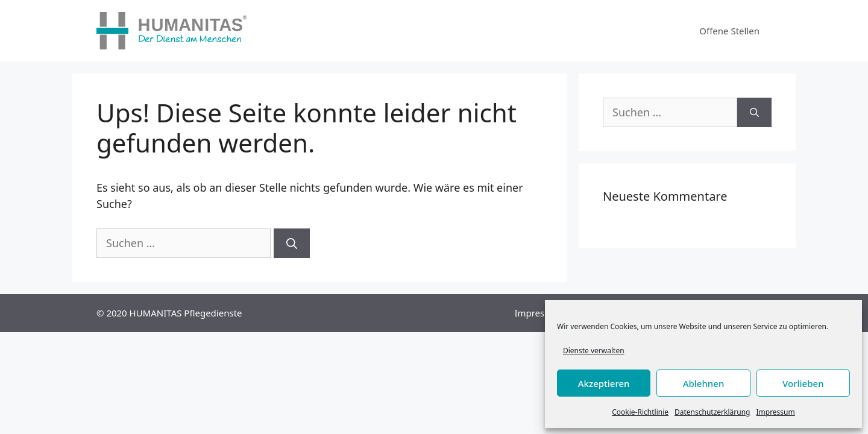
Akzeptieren (604, 383)
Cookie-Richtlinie (640, 412)
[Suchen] (292, 243)
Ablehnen (704, 383)
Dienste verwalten (594, 351)
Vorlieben (803, 383)
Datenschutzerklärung (712, 412)
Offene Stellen (729, 31)
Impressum (775, 412)
